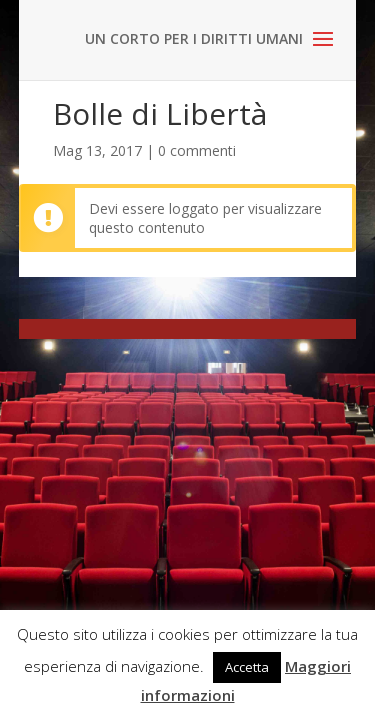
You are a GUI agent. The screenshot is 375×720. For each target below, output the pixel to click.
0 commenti (197, 150)
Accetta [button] (247, 667)
